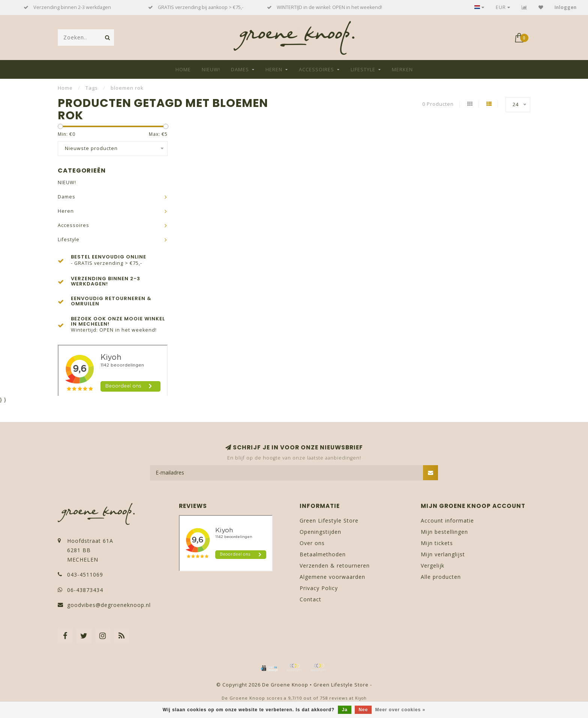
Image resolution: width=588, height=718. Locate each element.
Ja (344, 710)
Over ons (312, 543)
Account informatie (447, 520)
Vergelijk (433, 566)
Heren (274, 69)
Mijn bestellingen (444, 532)
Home (183, 69)
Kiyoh (361, 698)
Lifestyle (363, 69)
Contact (310, 599)
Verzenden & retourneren (335, 566)
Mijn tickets (437, 543)
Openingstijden (320, 532)
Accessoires (316, 69)
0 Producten (438, 104)
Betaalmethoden (323, 554)
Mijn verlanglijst (443, 554)
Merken (402, 69)
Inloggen (566, 7)
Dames (240, 69)
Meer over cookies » (400, 710)
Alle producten (441, 577)
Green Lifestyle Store (329, 520)
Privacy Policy (319, 588)
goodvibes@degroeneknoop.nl (109, 605)
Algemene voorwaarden (332, 577)
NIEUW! (211, 69)
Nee (363, 710)
